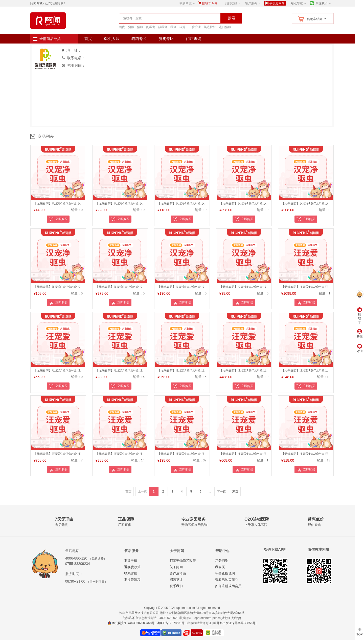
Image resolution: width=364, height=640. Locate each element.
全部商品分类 (50, 39)
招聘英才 (176, 580)
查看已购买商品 (227, 580)
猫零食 (163, 27)
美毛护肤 (210, 27)
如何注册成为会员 (228, 586)
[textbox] (159, 18)
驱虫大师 (112, 39)
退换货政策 (132, 567)
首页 (88, 39)
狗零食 (151, 27)
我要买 (220, 567)
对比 (360, 348)
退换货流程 (132, 580)
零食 (173, 27)
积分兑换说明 (225, 573)
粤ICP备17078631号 (171, 623)
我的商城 (186, 3)
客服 (360, 333)
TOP (359, 632)
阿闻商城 (36, 3)
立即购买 (58, 219)
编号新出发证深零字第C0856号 (234, 623)
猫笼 (183, 27)
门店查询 (194, 39)
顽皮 (122, 27)
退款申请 (131, 561)
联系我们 (176, 586)
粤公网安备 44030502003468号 (131, 623)
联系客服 (131, 573)
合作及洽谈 (178, 573)
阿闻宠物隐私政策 (183, 561)
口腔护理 (195, 27)
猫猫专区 (139, 39)
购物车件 (210, 3)
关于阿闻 (176, 567)
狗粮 (131, 27)
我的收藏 (231, 3)
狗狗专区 (166, 39)
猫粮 (140, 27)
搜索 (232, 18)
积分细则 (222, 561)
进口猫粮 (225, 27)
